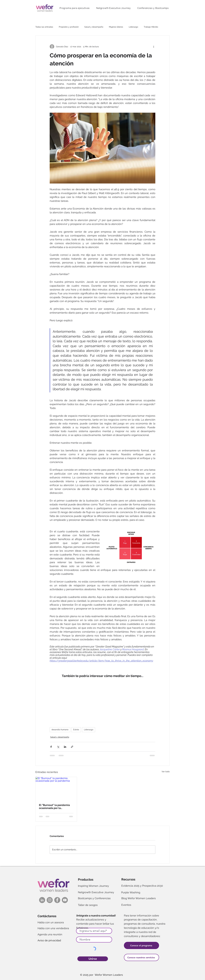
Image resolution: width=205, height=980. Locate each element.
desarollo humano (60, 730)
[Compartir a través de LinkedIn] (65, 747)
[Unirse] (93, 959)
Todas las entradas (44, 27)
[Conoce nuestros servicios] (141, 957)
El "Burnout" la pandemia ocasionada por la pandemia (54, 807)
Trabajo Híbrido (151, 27)
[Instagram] (50, 900)
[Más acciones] (154, 47)
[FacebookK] (57, 900)
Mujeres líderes (116, 27)
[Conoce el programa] (141, 945)
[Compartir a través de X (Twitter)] (58, 747)
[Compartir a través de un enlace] (72, 747)
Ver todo (166, 772)
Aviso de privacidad (49, 940)
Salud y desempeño (94, 27)
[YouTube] (65, 900)
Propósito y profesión (69, 27)
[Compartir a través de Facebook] (51, 747)
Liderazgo (133, 27)
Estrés (76, 730)
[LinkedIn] (42, 900)
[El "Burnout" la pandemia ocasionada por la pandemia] (56, 789)
